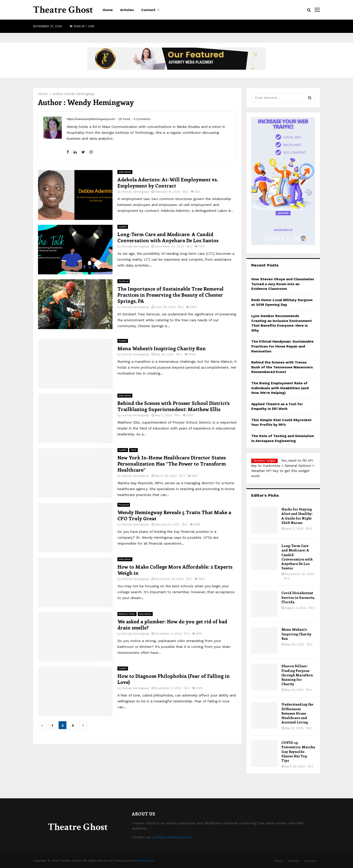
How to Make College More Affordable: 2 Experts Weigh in (175, 570)
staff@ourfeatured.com (172, 837)
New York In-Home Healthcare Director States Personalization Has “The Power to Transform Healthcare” (172, 463)
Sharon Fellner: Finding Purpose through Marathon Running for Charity (297, 675)
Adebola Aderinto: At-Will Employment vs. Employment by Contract (168, 182)
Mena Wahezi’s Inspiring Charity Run (162, 348)
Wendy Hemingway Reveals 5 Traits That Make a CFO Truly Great (174, 515)
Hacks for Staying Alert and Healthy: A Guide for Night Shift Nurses (297, 516)
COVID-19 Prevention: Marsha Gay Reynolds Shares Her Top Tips (298, 751)
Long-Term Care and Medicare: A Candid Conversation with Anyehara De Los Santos (168, 237)
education (125, 172)
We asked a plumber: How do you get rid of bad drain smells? (172, 624)
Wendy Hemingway (79, 94)
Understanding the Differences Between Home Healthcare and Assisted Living (297, 713)
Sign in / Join (82, 26)
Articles (127, 10)
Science (124, 281)
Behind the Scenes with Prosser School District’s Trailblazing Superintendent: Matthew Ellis (173, 406)
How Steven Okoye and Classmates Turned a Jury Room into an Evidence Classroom (283, 284)
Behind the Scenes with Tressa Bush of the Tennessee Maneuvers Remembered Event (282, 367)
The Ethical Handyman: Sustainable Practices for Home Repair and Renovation (282, 346)
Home (108, 10)
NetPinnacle (145, 861)
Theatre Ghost (63, 10)
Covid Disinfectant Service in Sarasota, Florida (298, 597)
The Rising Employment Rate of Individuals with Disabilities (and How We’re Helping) (280, 388)
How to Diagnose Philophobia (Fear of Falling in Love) (174, 679)
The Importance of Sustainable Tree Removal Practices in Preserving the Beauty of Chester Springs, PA (170, 295)
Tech (133, 450)
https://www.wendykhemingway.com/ (91, 119)
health (123, 227)
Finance (124, 505)
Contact (148, 10)
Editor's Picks (127, 614)
